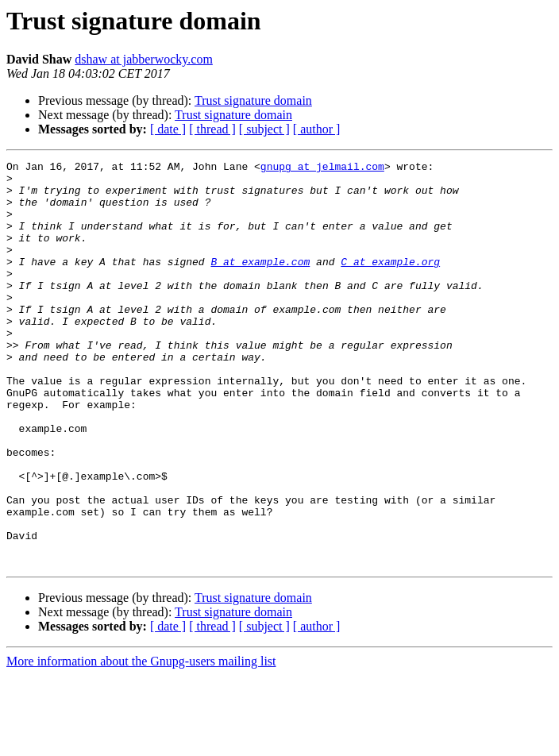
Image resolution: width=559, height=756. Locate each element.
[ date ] (168, 129)
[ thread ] (212, 129)
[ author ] (317, 129)
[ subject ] (264, 129)
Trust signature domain (253, 100)
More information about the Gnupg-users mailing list (141, 742)
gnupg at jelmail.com (322, 168)
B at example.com (260, 283)
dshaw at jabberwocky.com (144, 59)
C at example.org (390, 283)
